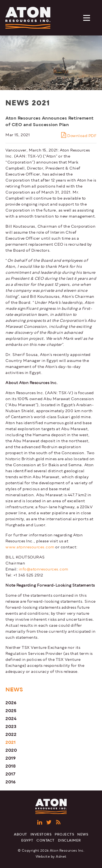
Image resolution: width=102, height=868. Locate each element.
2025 (11, 711)
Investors (41, 835)
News (83, 835)
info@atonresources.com (44, 569)
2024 (11, 719)
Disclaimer (69, 841)
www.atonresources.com (30, 547)
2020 (11, 750)
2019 (10, 758)
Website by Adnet (51, 857)
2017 (10, 774)
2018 (11, 766)
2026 (11, 703)
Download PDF (79, 135)
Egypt (27, 841)
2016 (10, 782)
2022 (11, 734)
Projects (64, 835)
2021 (10, 742)
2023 (11, 726)
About (21, 835)
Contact (46, 841)
